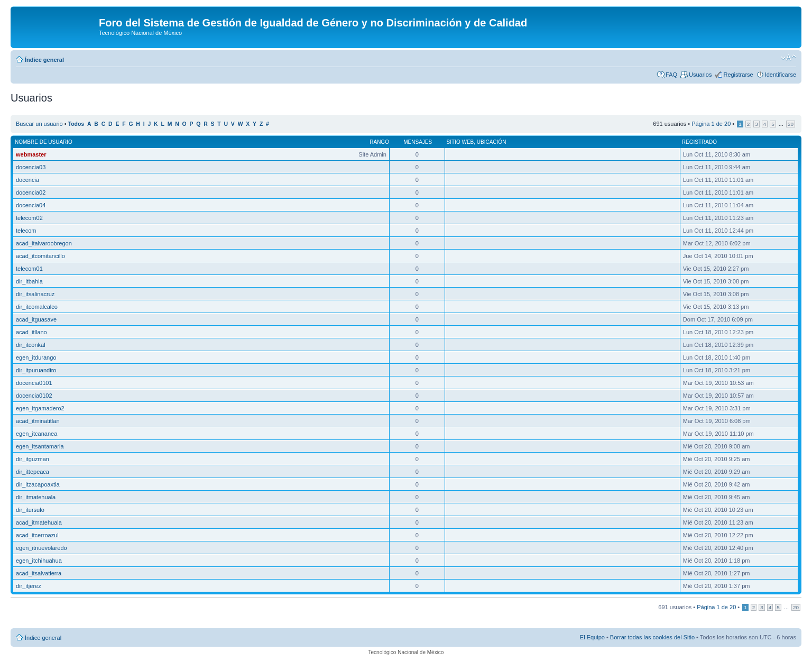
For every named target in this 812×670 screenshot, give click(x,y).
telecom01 (29, 269)
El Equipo (592, 637)
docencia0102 (34, 396)
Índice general (44, 60)
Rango (379, 142)
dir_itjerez (29, 586)
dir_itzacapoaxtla (38, 484)
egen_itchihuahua (39, 561)
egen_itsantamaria (40, 446)
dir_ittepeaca (33, 472)
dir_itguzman (33, 459)
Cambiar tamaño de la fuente (788, 58)
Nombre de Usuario (44, 142)
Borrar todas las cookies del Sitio (652, 637)
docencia (27, 180)
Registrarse (738, 75)
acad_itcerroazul (37, 535)
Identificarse (781, 75)
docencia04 (31, 205)
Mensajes (418, 142)
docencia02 (31, 192)
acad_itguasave (36, 319)
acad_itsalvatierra (39, 573)
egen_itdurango (36, 357)
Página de (711, 124)
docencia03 (31, 167)
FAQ (671, 75)
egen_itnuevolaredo (41, 548)
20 (791, 124)
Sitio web (460, 142)
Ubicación (492, 142)
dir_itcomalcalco (37, 307)
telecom (26, 231)
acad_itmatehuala (39, 522)
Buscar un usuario (39, 124)
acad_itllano (31, 332)
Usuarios (700, 75)
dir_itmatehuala (36, 497)
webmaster (31, 154)
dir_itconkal (31, 345)
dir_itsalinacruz (35, 294)
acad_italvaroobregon (44, 243)
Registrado (699, 142)
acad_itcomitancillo (40, 256)
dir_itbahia (29, 281)
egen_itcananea (36, 434)
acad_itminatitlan (38, 421)
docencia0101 (34, 383)
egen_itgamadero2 (40, 408)
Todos (76, 124)
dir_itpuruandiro (36, 370)
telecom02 (29, 218)
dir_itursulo (30, 510)
